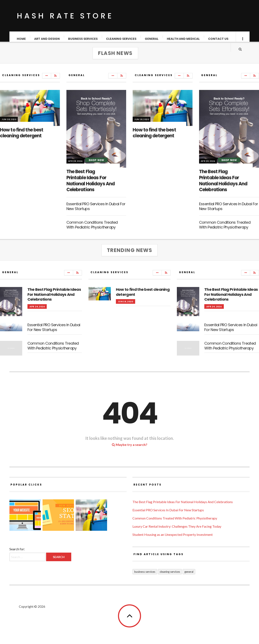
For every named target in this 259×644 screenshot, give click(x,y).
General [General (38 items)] (189, 576)
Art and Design (47, 39)
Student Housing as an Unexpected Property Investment (173, 539)
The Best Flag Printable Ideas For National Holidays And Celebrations (91, 185)
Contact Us (218, 39)
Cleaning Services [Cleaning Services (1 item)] (170, 576)
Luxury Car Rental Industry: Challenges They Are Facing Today (177, 530)
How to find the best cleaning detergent (22, 137)
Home (21, 39)
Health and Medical (183, 39)
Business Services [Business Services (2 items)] (145, 576)
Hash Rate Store (65, 16)
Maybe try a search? (130, 449)
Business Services (83, 39)
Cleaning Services (121, 39)
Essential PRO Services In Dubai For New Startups (96, 210)
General (152, 39)
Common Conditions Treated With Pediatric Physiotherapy (92, 229)
